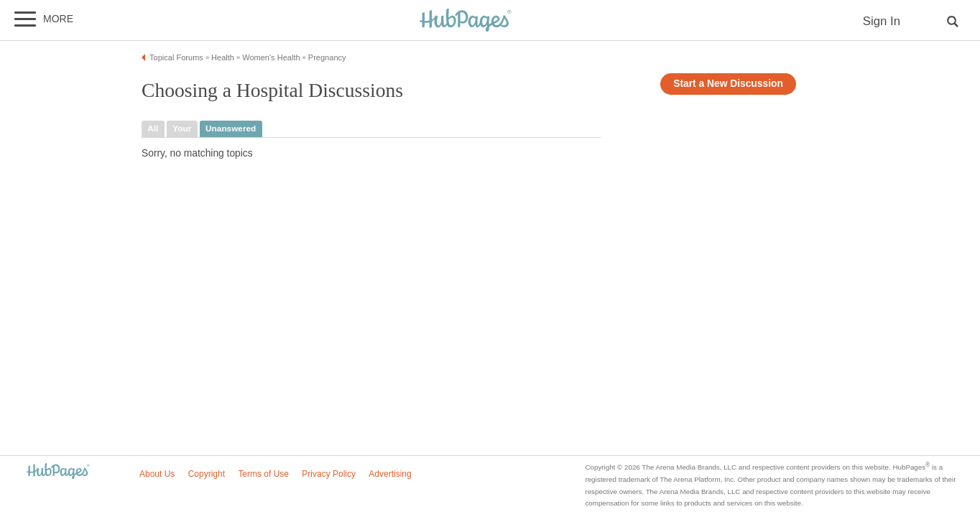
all (153, 129)
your (182, 129)
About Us (157, 474)
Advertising (390, 474)
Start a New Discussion (728, 84)
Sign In (882, 21)
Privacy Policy (329, 474)
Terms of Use (263, 474)
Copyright (207, 474)
